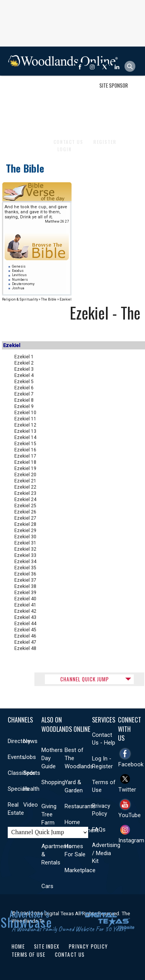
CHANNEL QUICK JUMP (85, 679)
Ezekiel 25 (25, 506)
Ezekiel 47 (25, 642)
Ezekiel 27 (25, 518)
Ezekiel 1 (24, 357)
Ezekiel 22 (25, 487)
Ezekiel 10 (25, 413)
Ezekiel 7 (24, 394)
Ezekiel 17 (25, 456)
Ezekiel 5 (24, 382)
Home (18, 946)
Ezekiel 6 (24, 388)
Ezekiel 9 (24, 406)
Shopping (53, 782)
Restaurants (80, 806)
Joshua (18, 288)
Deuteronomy (23, 284)
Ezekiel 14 (25, 437)
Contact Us (70, 954)
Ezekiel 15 (25, 444)
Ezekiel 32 (25, 549)
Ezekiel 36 (25, 574)
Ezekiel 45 (25, 630)
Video (31, 805)
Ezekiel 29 (25, 531)
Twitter (127, 790)
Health (44, 119)
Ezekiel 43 (25, 617)
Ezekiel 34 (25, 562)
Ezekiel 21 (25, 481)
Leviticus (19, 275)
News (30, 741)
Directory (19, 741)
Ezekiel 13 (25, 431)
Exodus (18, 271)
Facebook (131, 764)
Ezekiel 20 (25, 475)
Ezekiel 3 (24, 369)
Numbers (20, 280)
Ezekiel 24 (25, 500)
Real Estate (74, 119)
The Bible (25, 168)
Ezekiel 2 (24, 363)
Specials (18, 789)
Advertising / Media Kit (106, 853)
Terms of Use (28, 954)
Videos (103, 119)
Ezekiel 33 (25, 555)
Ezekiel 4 (24, 375)
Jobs (30, 757)
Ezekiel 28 (25, 524)
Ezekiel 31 (25, 543)
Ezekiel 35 (25, 568)
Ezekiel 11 (25, 419)
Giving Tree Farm (49, 814)
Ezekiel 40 (25, 599)
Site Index (47, 946)
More (124, 119)
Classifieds (22, 773)
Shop (17, 90)
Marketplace (80, 870)
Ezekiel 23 (25, 493)
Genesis (19, 266)
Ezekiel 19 (25, 468)
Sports (20, 119)
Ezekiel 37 (25, 580)
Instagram (131, 840)
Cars (47, 886)
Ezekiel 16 (25, 450)
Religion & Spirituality (20, 299)
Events (16, 757)
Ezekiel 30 (25, 537)
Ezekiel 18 (25, 462)
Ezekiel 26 (25, 512)
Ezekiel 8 (24, 400)
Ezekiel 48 (25, 648)
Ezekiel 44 (25, 624)
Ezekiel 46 (25, 636)
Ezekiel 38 (25, 586)
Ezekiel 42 (25, 611)
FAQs (99, 830)
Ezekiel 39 (25, 593)
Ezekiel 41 (25, 605)
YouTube (130, 815)
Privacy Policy (88, 946)
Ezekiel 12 (25, 425)
